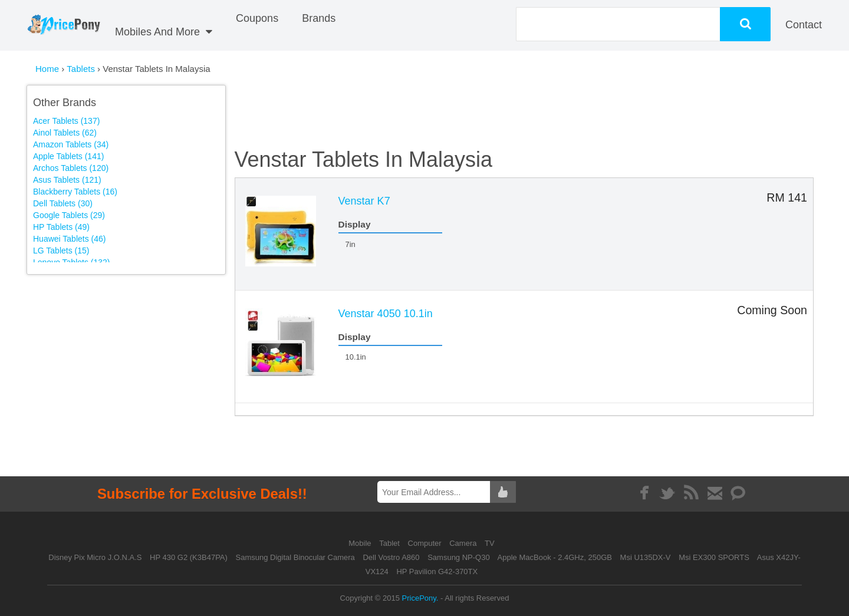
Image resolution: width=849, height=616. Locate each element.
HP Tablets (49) (61, 227)
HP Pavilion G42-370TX (437, 571)
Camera (464, 543)
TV (490, 543)
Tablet (390, 543)
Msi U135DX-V (646, 557)
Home (47, 69)
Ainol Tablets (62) (65, 133)
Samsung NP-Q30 (459, 557)
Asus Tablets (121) (67, 180)
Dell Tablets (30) (63, 203)
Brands (319, 18)
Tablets (82, 69)
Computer (426, 543)
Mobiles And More (164, 32)
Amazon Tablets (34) (71, 144)
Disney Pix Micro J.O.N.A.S (95, 557)
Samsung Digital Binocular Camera (295, 557)
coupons (257, 18)
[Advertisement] (134, 363)
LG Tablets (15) (61, 251)
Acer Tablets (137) (66, 121)
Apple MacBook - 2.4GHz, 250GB (555, 557)
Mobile (361, 543)
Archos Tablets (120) (71, 168)
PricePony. (420, 598)
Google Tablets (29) (69, 215)
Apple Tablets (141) (68, 156)
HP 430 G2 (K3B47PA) (189, 557)
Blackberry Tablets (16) (75, 192)
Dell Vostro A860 (391, 557)
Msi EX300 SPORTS (714, 557)
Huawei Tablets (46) (69, 239)
